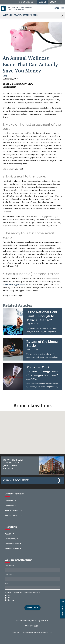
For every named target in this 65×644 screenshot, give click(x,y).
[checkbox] (32, 598)
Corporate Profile (12, 544)
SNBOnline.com (27, 2)
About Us (9, 534)
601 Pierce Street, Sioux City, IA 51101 (32, 621)
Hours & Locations (12, 511)
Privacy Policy (10, 539)
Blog (5, 76)
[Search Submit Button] (62, 2)
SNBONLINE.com (12, 549)
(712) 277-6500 (10, 466)
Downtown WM (13, 460)
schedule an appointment (14, 285)
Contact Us (10, 501)
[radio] (32, 596)
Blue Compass (47, 633)
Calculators (10, 506)
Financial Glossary (12, 516)
